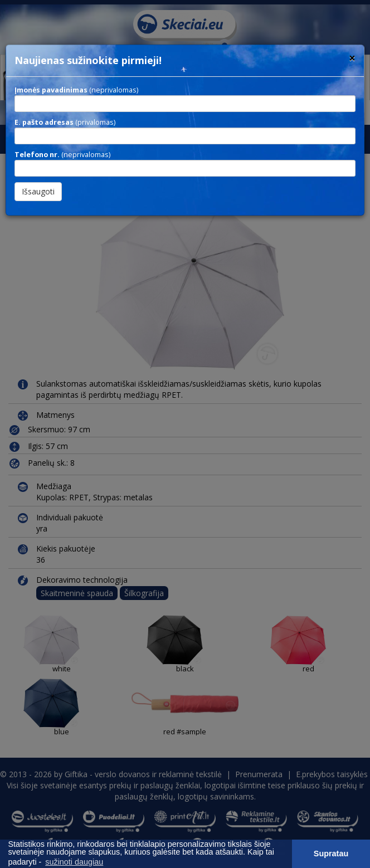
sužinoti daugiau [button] (74, 862)
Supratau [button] (331, 854)
